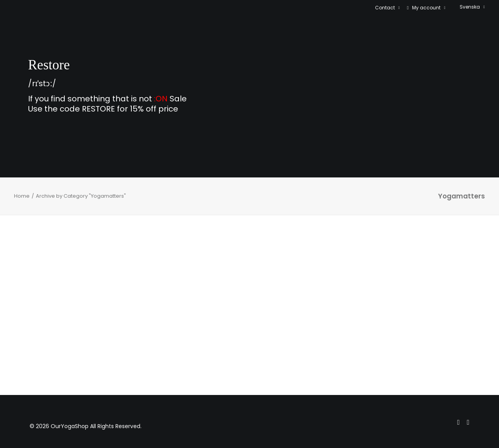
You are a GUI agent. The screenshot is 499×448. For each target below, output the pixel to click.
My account (429, 8)
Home (22, 196)
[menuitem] (389, 8)
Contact (388, 8)
